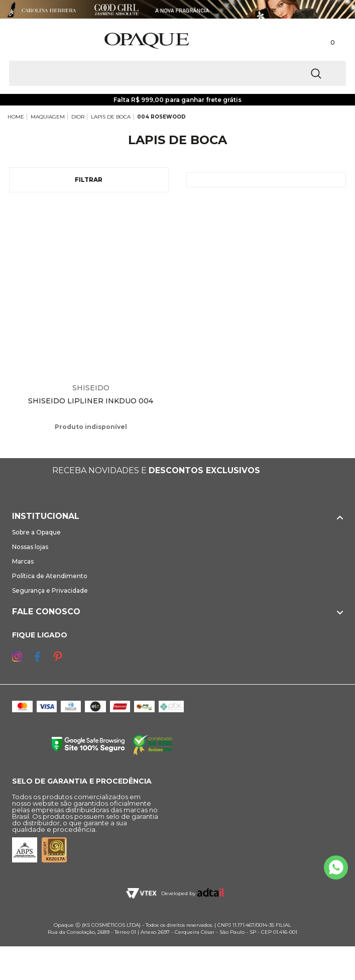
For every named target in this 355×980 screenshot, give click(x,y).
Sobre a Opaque (36, 532)
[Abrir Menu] (24, 41)
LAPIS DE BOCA (111, 117)
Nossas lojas (30, 547)
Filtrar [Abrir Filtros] (89, 180)
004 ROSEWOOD (161, 117)
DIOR (78, 117)
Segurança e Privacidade (50, 590)
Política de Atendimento (50, 576)
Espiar (166, 213)
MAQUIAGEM (48, 117)
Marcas (23, 561)
